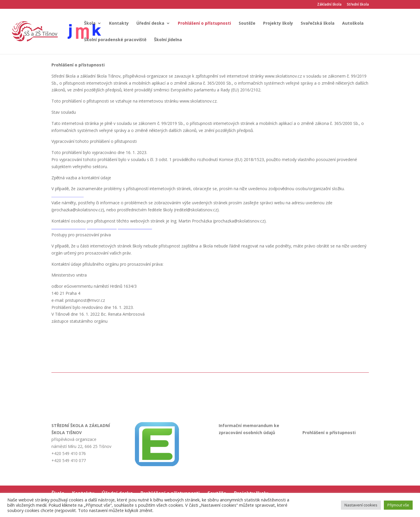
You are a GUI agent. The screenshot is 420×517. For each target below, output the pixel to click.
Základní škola (329, 5)
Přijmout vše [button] (398, 505)
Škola (90, 24)
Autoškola (353, 24)
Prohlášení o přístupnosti (204, 24)
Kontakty (119, 24)
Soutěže (247, 24)
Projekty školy (278, 24)
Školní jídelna (168, 40)
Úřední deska (150, 24)
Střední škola (358, 5)
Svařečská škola (318, 24)
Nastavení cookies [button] (361, 505)
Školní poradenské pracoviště (115, 40)
